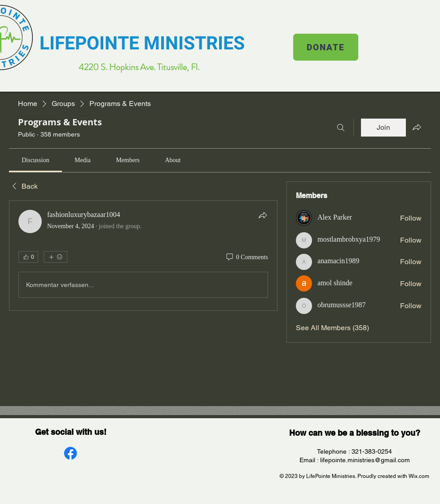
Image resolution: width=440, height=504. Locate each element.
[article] (143, 256)
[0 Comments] (246, 257)
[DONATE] (326, 47)
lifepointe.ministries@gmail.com (365, 460)
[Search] (341, 128)
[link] (35, 160)
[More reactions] (55, 257)
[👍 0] (28, 257)
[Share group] (417, 127)
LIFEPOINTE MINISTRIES (142, 44)
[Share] (263, 215)
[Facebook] (70, 453)
